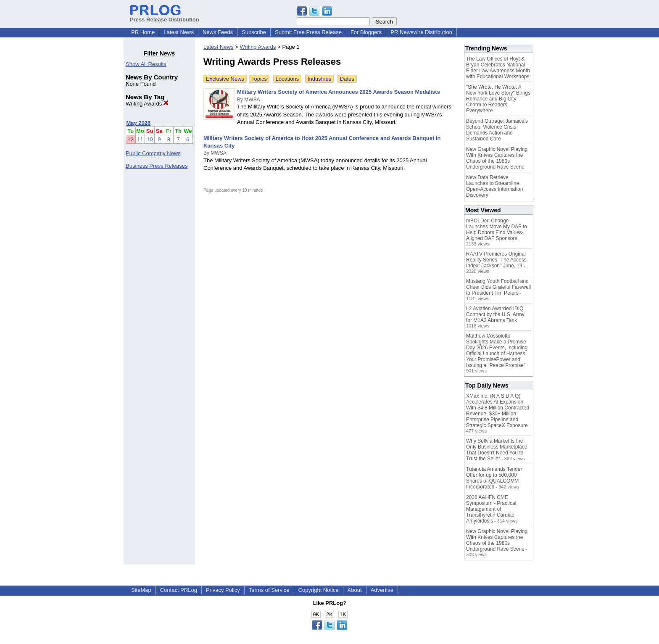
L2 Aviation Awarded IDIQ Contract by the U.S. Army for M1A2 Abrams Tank (495, 314)
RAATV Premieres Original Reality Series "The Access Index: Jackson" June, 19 (496, 260)
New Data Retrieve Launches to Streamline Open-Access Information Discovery (494, 186)
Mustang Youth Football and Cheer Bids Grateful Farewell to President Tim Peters (498, 287)
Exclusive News (225, 79)
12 (131, 139)
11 (140, 139)
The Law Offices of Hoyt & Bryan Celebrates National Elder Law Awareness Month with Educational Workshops (498, 68)
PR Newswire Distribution (421, 32)
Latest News (179, 32)
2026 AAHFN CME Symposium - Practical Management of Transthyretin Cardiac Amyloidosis (491, 509)
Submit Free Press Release (308, 32)
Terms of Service (269, 590)
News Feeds (218, 32)
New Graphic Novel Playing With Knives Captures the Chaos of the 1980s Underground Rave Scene (497, 158)
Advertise (382, 590)
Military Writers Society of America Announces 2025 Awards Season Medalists (339, 92)
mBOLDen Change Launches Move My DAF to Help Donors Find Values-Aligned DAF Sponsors (497, 230)
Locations (287, 79)
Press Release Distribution (165, 16)
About (355, 590)
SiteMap (141, 590)
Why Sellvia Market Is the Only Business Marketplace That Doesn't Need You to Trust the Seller (497, 450)
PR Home (143, 32)
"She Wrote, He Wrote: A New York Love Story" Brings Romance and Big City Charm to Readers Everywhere (498, 99)
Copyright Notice (319, 590)
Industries (319, 79)
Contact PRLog (179, 590)
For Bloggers (366, 32)
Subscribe (254, 32)
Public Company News (153, 153)
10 (150, 139)
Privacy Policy (223, 590)
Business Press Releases (157, 166)
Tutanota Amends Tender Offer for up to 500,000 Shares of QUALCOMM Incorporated (494, 478)
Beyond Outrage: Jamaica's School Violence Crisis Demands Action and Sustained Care (497, 130)
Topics (259, 79)
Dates (347, 79)
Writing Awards (147, 104)
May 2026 (139, 123)
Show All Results (146, 64)
